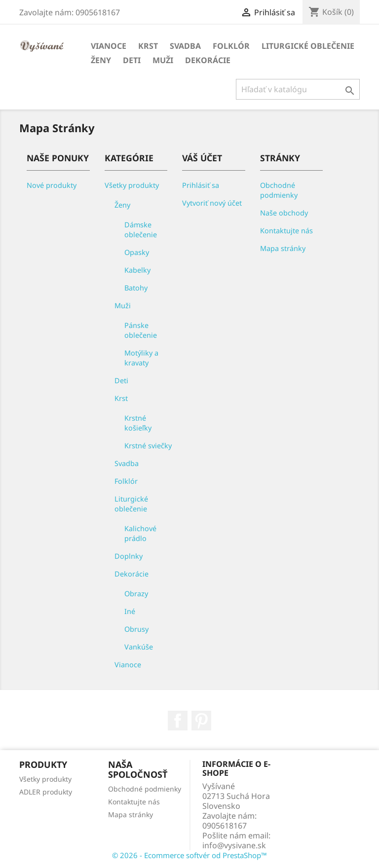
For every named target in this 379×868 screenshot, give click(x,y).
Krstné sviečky (148, 446)
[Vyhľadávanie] (298, 89)
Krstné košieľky (138, 423)
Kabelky (137, 270)
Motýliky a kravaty (141, 358)
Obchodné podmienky (279, 190)
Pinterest (201, 721)
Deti (132, 60)
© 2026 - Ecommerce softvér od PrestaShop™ (189, 855)
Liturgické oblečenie (308, 46)
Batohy (136, 288)
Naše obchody (284, 213)
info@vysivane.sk (234, 845)
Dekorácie (208, 60)
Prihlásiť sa (201, 185)
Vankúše (139, 647)
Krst (148, 46)
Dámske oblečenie (141, 230)
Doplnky (129, 556)
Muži (163, 60)
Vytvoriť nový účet (212, 203)
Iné (130, 611)
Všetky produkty (132, 185)
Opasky (137, 252)
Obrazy (136, 594)
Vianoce (109, 46)
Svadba (185, 46)
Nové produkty (52, 185)
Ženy (101, 60)
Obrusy (136, 629)
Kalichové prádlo (140, 533)
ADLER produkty (46, 792)
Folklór (231, 46)
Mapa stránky (283, 248)
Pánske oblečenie (141, 330)
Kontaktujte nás (286, 231)
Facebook (178, 721)
